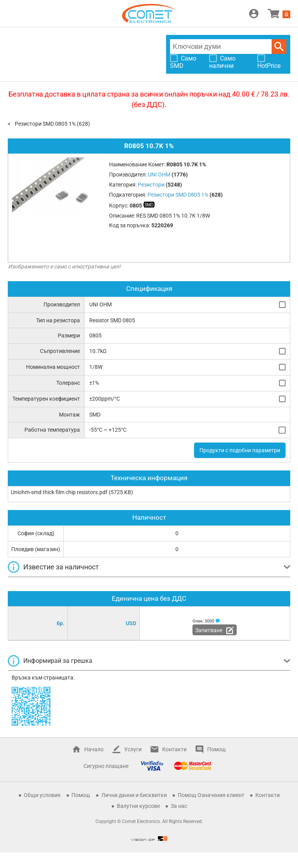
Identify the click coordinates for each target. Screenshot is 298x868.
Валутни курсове (138, 806)
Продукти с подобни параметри (240, 450)
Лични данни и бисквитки (134, 795)
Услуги (133, 749)
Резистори (151, 185)
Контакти (174, 749)
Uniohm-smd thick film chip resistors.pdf (59, 492)
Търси (279, 47)
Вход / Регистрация (254, 14)
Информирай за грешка (58, 661)
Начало (94, 749)
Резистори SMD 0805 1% (45, 124)
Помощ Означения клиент (211, 795)
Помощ (217, 749)
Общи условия (42, 795)
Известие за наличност (61, 567)
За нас (179, 806)
